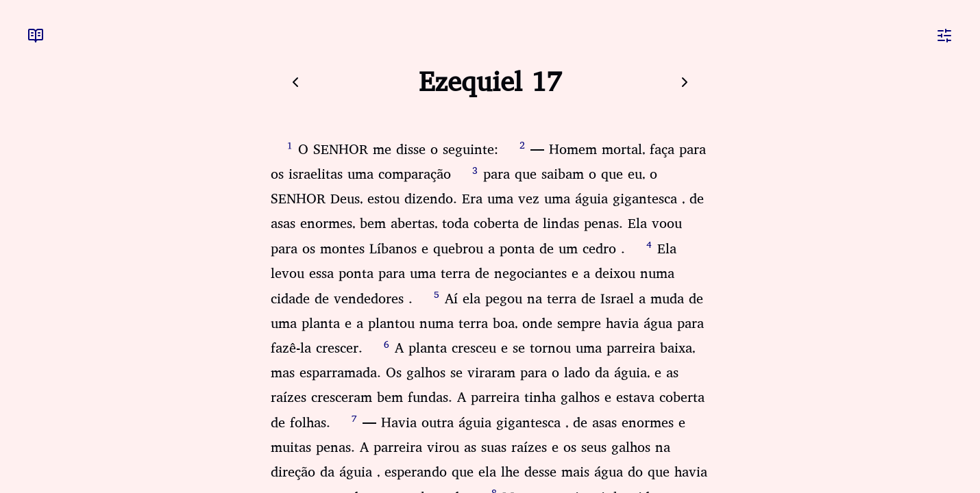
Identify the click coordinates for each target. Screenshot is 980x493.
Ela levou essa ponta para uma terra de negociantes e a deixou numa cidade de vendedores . (474, 274)
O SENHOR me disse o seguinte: (398, 150)
